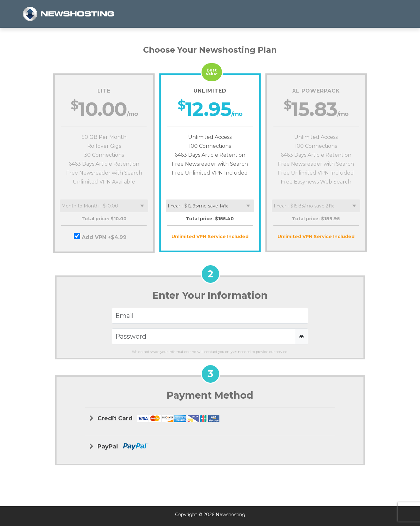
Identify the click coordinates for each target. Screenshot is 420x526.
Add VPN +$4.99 (104, 237)
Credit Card (155, 419)
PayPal (119, 447)
